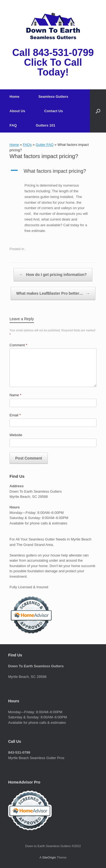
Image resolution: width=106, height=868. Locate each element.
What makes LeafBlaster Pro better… (53, 293)
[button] (98, 111)
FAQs (27, 145)
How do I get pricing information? (53, 275)
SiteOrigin (49, 857)
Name (15, 395)
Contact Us (54, 111)
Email (15, 415)
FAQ (13, 125)
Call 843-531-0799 (53, 53)
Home (14, 97)
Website (16, 435)
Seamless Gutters (53, 97)
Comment (18, 345)
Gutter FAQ (45, 145)
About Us (17, 111)
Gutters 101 (46, 125)
